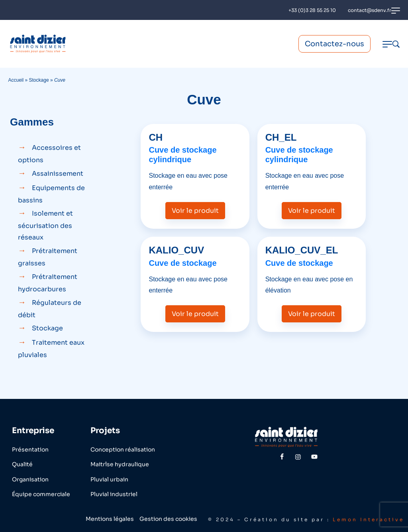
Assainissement (58, 174)
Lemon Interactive (368, 519)
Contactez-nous (334, 44)
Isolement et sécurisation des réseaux (45, 225)
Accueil (16, 80)
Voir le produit (195, 211)
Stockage (39, 80)
